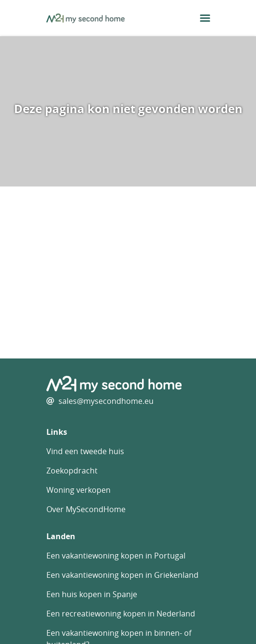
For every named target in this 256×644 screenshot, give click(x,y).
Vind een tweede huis (85, 451)
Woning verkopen (78, 490)
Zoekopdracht (72, 471)
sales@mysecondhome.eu (106, 401)
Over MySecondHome (86, 509)
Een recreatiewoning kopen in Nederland (121, 614)
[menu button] (205, 18)
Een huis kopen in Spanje (92, 594)
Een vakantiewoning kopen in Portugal (116, 556)
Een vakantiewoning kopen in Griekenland (122, 575)
